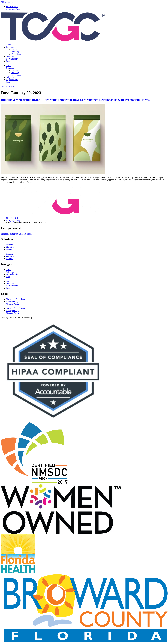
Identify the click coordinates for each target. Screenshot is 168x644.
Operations (16, 54)
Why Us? (10, 56)
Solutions (10, 47)
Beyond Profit (12, 59)
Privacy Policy (12, 301)
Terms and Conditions (15, 299)
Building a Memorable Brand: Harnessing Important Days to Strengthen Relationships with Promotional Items (75, 100)
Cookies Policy (13, 304)
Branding (15, 52)
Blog (8, 61)
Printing (15, 49)
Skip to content (7, 2)
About (9, 45)
